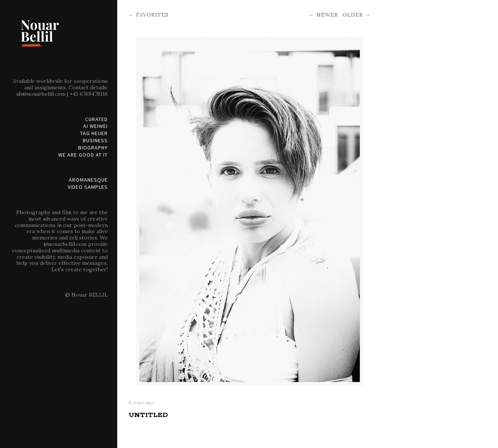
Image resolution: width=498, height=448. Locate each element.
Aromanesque (88, 180)
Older (353, 15)
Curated (96, 119)
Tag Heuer (94, 133)
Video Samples (88, 187)
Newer (327, 15)
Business (95, 141)
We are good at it (83, 155)
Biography (93, 148)
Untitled (148, 415)
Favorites (152, 15)
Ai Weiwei (95, 126)
